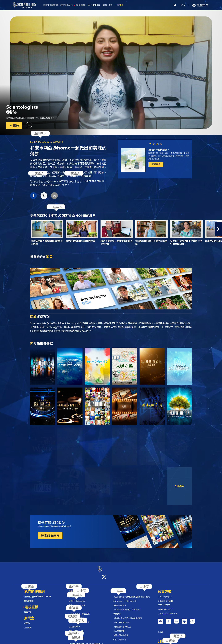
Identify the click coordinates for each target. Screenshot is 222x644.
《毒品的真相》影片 (122, 620)
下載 (119, 5)
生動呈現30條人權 (121, 632)
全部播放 (179, 486)
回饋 (161, 630)
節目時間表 (94, 5)
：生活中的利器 (125, 598)
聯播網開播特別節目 (38, 594)
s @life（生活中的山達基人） (86, 641)
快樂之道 (117, 611)
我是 (76, 628)
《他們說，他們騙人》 (123, 624)
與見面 (77, 602)
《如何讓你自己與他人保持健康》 (127, 607)
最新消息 (108, 5)
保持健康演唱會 (120, 603)
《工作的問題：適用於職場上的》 (132, 594)
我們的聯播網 (51, 5)
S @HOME (46, 142)
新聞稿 (27, 620)
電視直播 (81, 5)
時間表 (28, 609)
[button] (218, 229)
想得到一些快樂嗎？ (159, 150)
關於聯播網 (29, 598)
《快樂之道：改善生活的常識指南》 (128, 615)
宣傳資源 (28, 625)
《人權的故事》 (120, 628)
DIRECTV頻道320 (165, 594)
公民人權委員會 (120, 637)
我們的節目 (67, 5)
